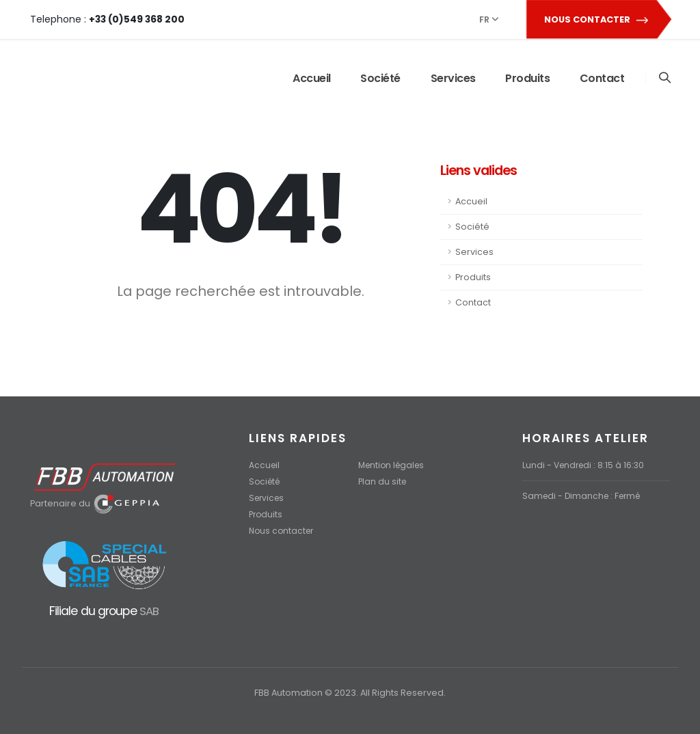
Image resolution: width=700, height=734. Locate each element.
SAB (149, 611)
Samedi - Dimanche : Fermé (584, 496)
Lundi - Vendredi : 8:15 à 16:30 (585, 465)
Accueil (311, 78)
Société (380, 78)
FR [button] (489, 19)
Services (453, 78)
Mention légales (394, 465)
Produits (527, 78)
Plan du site (383, 481)
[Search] (664, 78)
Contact (602, 78)
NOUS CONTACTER (598, 19)
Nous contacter (283, 531)
